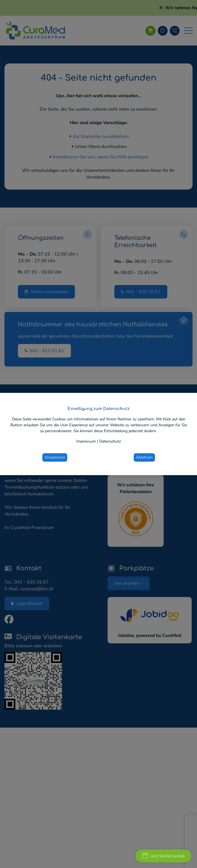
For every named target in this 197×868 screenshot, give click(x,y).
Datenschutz (110, 441)
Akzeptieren (55, 457)
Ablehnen (144, 457)
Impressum (86, 441)
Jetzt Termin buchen (164, 856)
